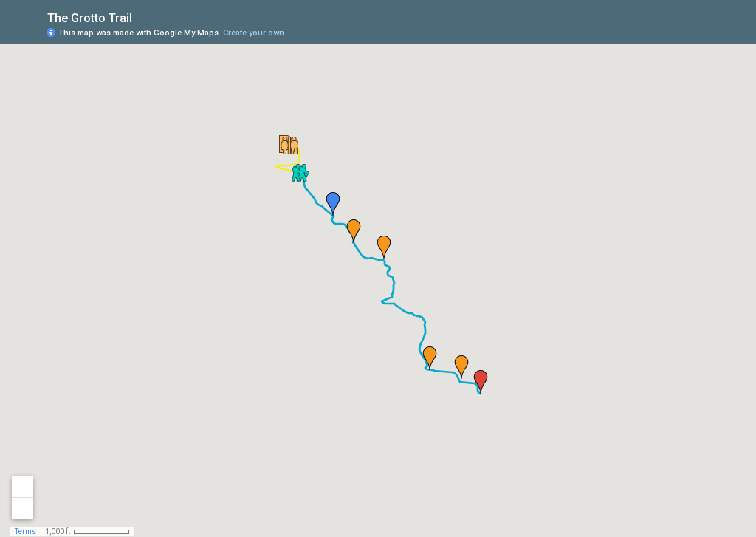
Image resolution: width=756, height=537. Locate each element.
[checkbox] (144, 17)
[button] (289, 146)
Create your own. (255, 33)
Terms (25, 531)
